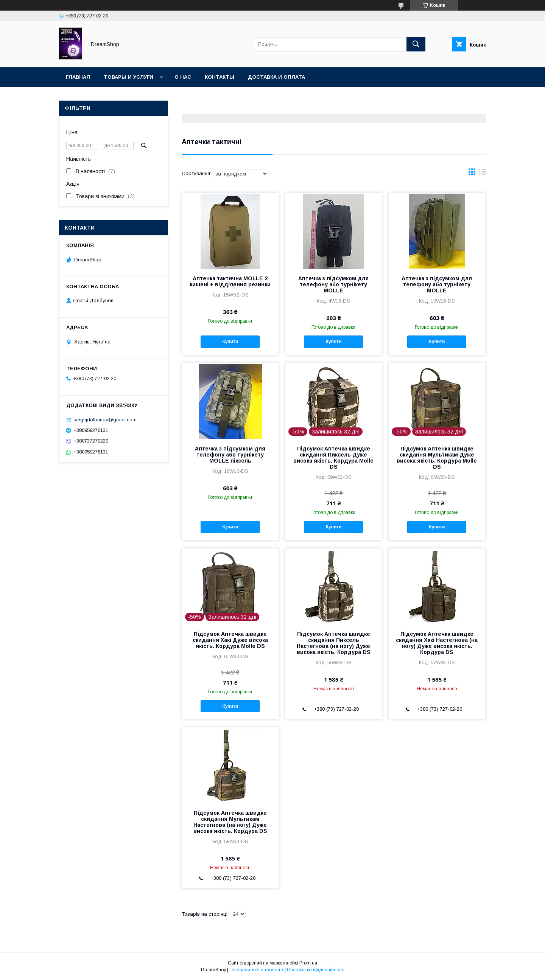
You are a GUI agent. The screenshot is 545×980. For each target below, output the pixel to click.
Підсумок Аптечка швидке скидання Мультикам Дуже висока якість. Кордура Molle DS (437, 458)
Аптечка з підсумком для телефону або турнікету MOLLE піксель (230, 455)
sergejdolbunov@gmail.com (105, 420)
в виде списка (483, 174)
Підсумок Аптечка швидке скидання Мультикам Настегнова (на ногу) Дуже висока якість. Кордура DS (230, 822)
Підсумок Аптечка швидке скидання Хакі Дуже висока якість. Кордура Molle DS (230, 640)
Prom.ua (308, 963)
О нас (183, 77)
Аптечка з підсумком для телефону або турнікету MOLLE (333, 284)
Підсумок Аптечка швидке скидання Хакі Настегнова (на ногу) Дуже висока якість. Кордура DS (437, 643)
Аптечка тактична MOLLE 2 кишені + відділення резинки (230, 281)
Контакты (220, 77)
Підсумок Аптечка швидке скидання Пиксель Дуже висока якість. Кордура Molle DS (333, 458)
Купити (230, 342)
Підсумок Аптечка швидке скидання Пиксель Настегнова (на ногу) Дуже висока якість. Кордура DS (334, 643)
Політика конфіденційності (316, 970)
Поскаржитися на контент (256, 970)
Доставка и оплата (276, 77)
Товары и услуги (128, 77)
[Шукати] (416, 44)
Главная (78, 77)
